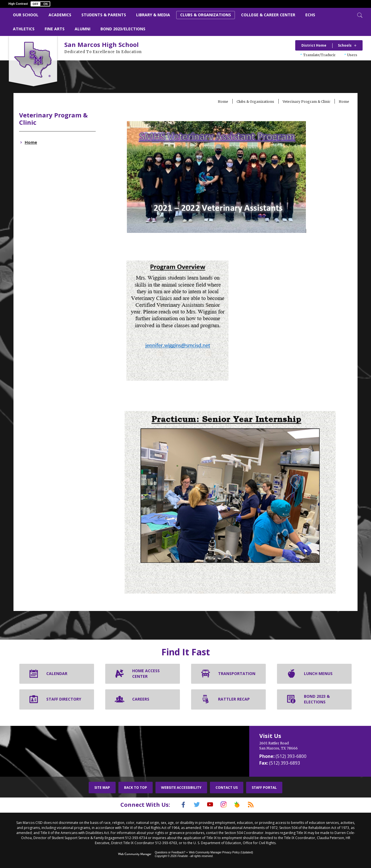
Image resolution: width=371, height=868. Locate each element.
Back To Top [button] (136, 788)
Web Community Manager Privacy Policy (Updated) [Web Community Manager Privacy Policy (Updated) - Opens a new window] (221, 852)
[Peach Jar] (241, 805)
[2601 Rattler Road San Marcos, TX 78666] (303, 746)
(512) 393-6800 (291, 756)
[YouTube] (209, 805)
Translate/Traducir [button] (319, 55)
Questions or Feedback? (170, 852)
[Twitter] (193, 805)
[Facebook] (176, 805)
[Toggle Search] (359, 15)
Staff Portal (264, 788)
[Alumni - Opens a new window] (83, 29)
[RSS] (258, 805)
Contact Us (227, 788)
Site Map (102, 788)
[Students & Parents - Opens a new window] (104, 15)
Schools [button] (345, 45)
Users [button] (352, 55)
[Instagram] (225, 805)
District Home (314, 45)
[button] (40, 4)
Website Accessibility (181, 788)
